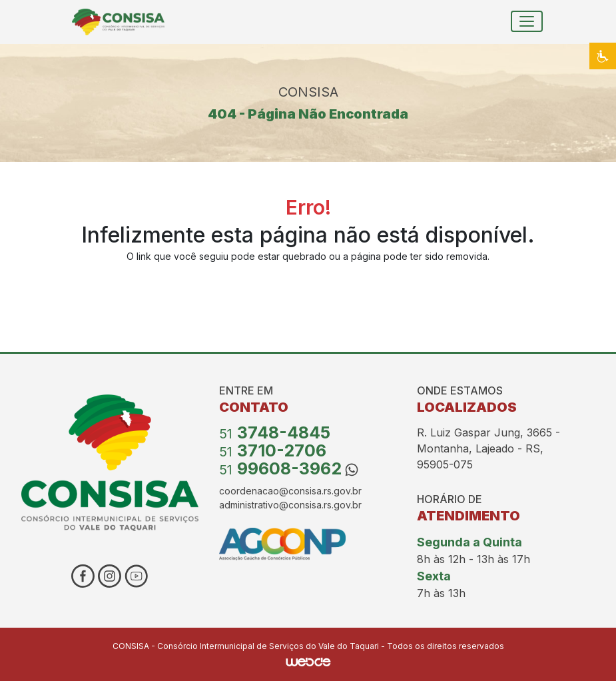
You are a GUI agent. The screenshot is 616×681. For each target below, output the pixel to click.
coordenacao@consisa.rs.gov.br (290, 491)
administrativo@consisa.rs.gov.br (290, 505)
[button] (603, 56)
